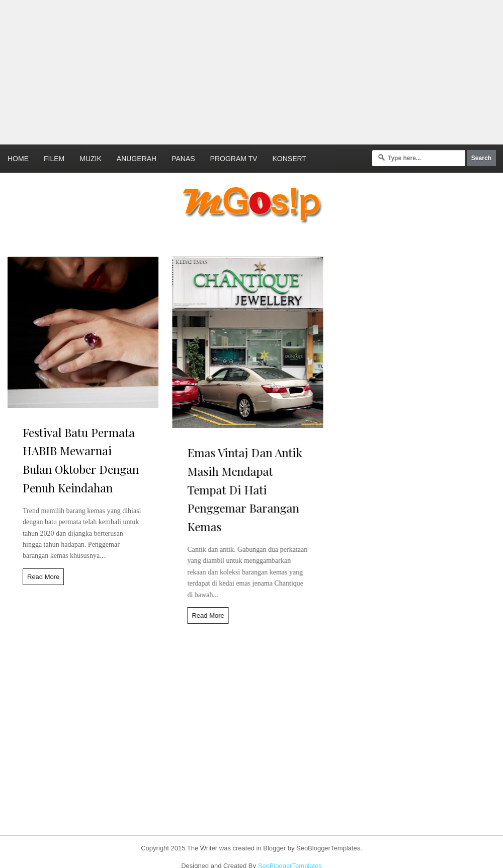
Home (18, 159)
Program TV (234, 159)
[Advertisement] (202, 70)
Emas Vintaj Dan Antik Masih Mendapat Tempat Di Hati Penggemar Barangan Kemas (240, 489)
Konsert (289, 159)
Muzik (91, 159)
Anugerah (137, 159)
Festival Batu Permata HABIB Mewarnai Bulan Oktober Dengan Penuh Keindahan (81, 460)
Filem (54, 159)
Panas (183, 159)
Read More (43, 577)
